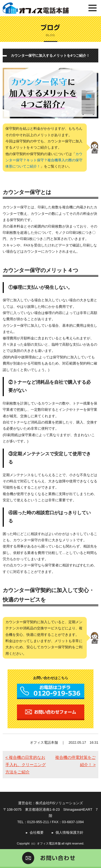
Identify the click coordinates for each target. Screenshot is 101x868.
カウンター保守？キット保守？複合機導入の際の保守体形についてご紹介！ (44, 160)
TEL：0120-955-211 (33, 822)
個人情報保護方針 (69, 832)
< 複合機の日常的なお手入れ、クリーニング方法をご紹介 (26, 765)
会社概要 (37, 832)
